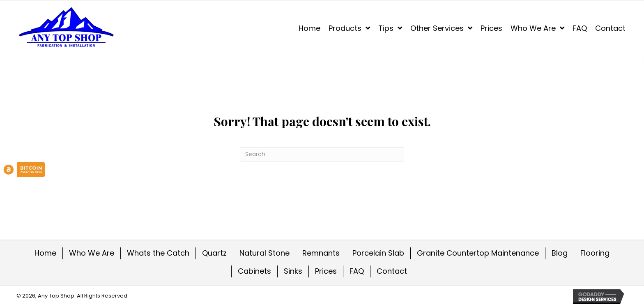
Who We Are (92, 253)
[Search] (322, 154)
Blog (560, 253)
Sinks (293, 271)
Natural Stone (264, 253)
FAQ (357, 271)
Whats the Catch (158, 253)
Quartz (214, 253)
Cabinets (254, 271)
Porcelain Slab (378, 253)
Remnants (321, 253)
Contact (392, 271)
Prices (326, 271)
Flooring (595, 253)
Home (45, 253)
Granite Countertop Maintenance (478, 253)
